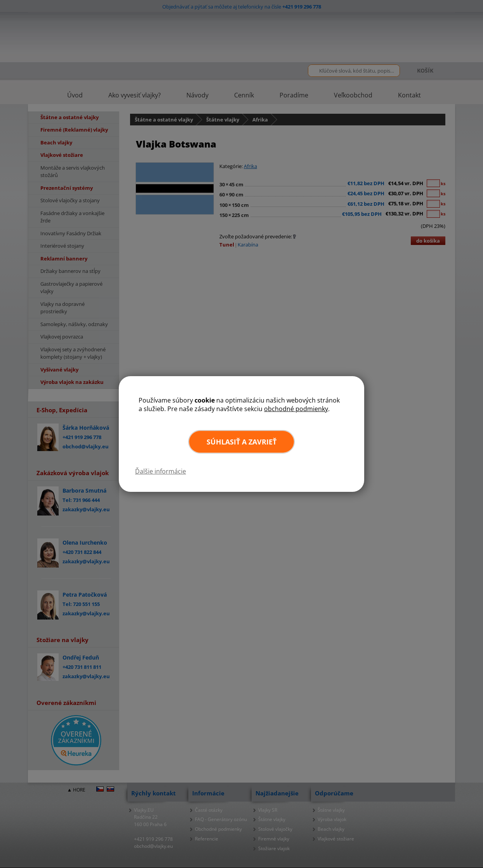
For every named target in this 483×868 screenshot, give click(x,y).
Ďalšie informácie (161, 471)
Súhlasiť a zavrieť (241, 442)
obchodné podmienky (296, 409)
